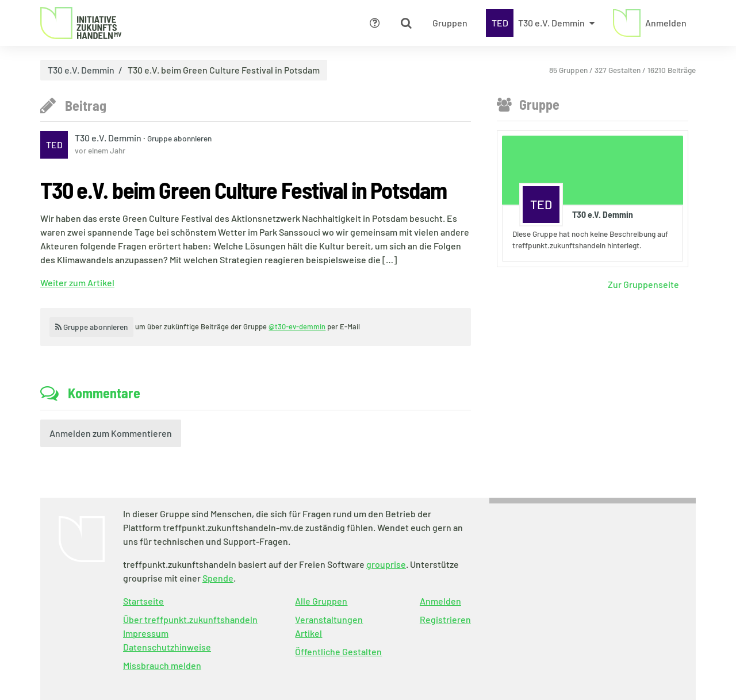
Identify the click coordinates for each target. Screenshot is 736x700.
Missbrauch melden (162, 665)
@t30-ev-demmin (297, 326)
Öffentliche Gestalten (338, 651)
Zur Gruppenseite (643, 284)
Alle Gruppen (321, 601)
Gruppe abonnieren (179, 138)
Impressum (146, 633)
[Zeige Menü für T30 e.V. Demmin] (540, 23)
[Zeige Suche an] (406, 23)
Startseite (143, 601)
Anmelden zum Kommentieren (111, 433)
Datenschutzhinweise (167, 647)
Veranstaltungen (329, 619)
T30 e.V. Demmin (81, 70)
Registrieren (445, 619)
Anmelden (440, 601)
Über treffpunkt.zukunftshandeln (190, 619)
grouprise (386, 564)
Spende (218, 578)
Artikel (308, 633)
